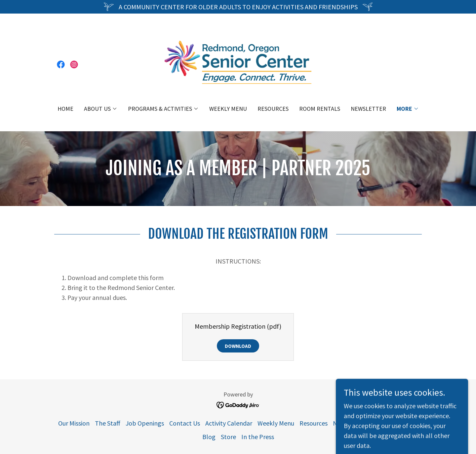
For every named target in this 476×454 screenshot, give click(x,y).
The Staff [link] (108, 423)
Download (238, 346)
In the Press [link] (258, 437)
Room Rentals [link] (320, 109)
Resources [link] (273, 109)
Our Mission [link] (74, 423)
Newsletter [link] (368, 109)
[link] (61, 64)
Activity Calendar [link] (229, 423)
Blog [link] (209, 437)
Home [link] (65, 109)
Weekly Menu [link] (228, 109)
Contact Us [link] (185, 423)
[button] (101, 109)
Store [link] (228, 437)
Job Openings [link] (145, 423)
